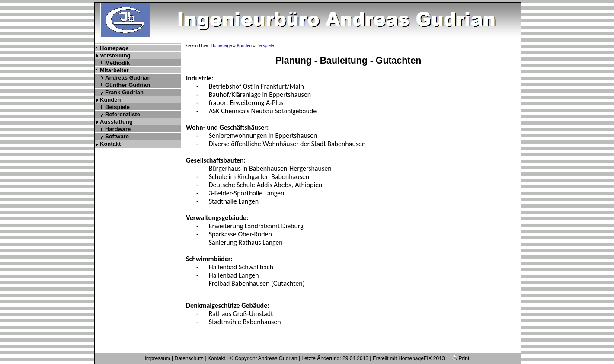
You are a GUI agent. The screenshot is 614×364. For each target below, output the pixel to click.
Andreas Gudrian (128, 78)
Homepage (114, 48)
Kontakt (110, 144)
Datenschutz (189, 358)
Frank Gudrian (124, 92)
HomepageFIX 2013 (421, 358)
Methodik (117, 63)
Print (460, 358)
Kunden (110, 100)
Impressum (157, 358)
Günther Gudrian (128, 85)
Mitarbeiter (114, 70)
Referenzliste (123, 114)
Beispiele (117, 107)
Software (117, 136)
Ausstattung (116, 122)
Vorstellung (115, 56)
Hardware (118, 129)
